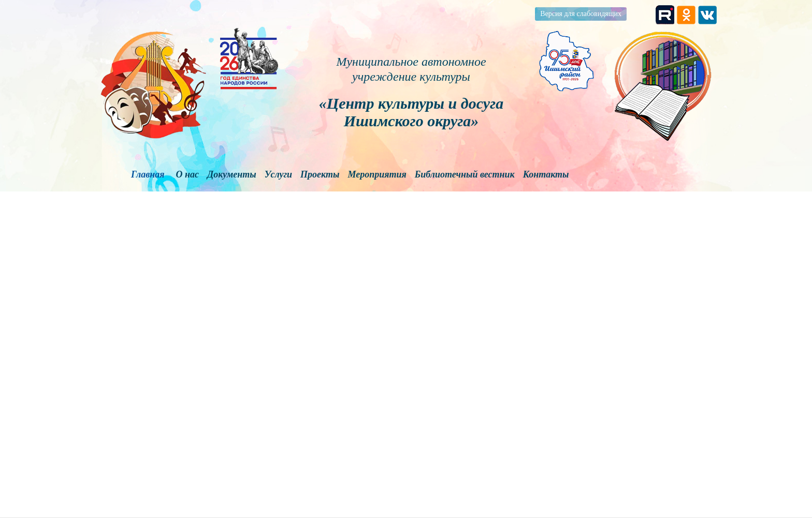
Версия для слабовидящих (581, 14)
